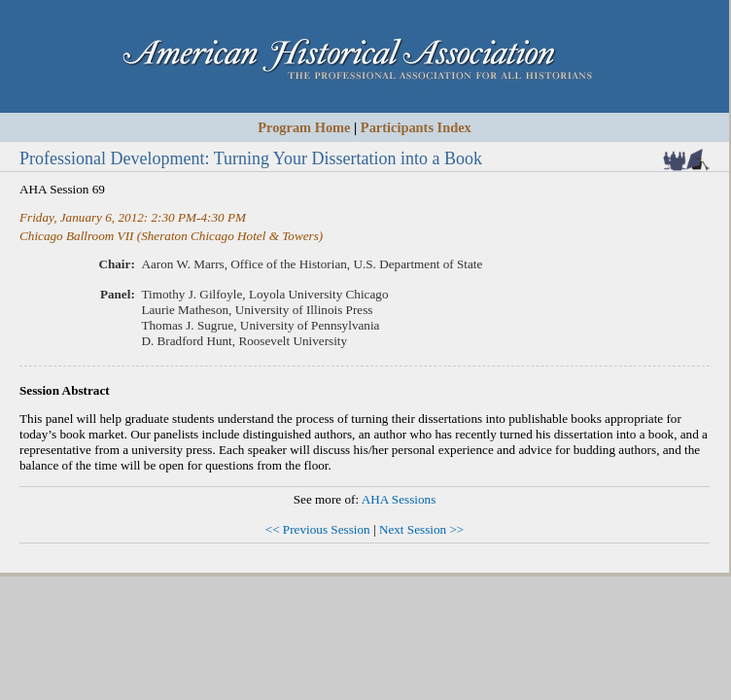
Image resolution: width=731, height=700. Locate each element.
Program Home (304, 127)
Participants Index (416, 127)
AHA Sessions (399, 499)
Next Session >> (421, 529)
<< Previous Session (318, 529)
